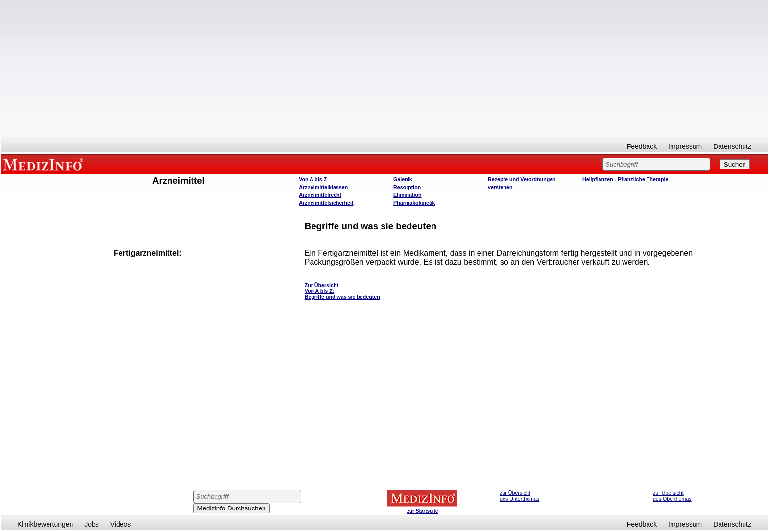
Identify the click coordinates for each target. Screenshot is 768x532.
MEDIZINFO (45, 164)
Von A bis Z (313, 179)
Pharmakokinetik (414, 203)
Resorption (407, 187)
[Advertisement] (384, 69)
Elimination (407, 195)
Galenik (403, 179)
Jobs (92, 524)
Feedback (642, 146)
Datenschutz (732, 146)
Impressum (685, 146)
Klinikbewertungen (45, 524)
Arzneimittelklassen (323, 187)
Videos (121, 524)
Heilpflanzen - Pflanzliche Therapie (625, 179)
